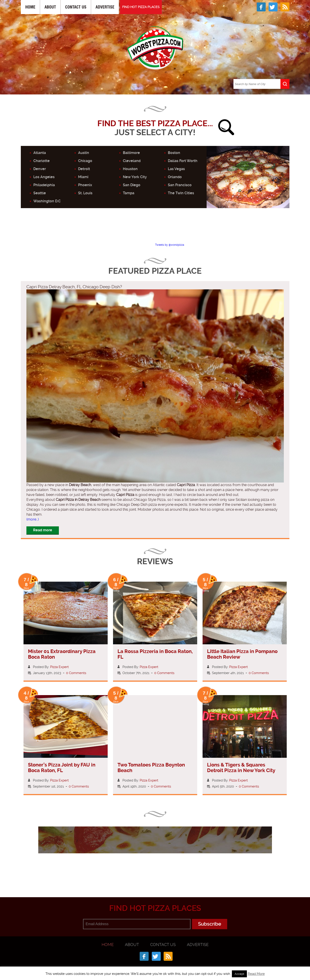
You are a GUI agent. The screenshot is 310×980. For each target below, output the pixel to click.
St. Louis (85, 193)
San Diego (132, 185)
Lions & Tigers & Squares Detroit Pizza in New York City (241, 768)
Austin (84, 153)
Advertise (105, 7)
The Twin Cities (181, 193)
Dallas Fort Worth (183, 161)
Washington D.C (47, 201)
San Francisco (180, 185)
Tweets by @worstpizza (170, 245)
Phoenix (85, 185)
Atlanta (40, 153)
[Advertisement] (155, 229)
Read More (256, 974)
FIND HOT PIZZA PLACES (141, 7)
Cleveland (132, 161)
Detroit (84, 169)
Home (30, 7)
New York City (135, 177)
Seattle (40, 193)
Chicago (85, 161)
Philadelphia (44, 185)
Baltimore (131, 153)
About (50, 7)
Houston (130, 169)
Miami (83, 177)
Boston (174, 153)
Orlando (175, 177)
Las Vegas (176, 169)
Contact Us (76, 7)
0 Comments (76, 673)
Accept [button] (239, 974)
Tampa (129, 193)
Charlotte (42, 161)
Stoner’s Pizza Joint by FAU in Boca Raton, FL (62, 768)
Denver (40, 169)
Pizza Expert (59, 667)
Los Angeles (44, 177)
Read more (43, 530)
